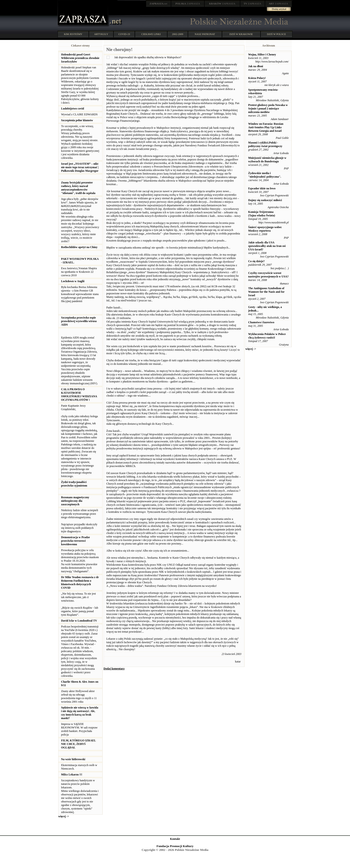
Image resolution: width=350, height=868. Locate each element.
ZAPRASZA (188, 4)
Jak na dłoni (256, 66)
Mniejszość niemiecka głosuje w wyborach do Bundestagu (267, 160)
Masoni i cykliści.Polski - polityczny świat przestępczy (265, 144)
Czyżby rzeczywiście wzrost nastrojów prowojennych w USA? (268, 275)
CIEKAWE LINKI (151, 34)
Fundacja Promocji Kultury (175, 846)
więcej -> (64, 816)
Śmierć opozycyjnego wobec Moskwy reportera (265, 229)
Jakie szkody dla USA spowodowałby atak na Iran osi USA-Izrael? (267, 246)
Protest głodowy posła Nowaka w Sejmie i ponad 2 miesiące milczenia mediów (268, 109)
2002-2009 (178, 34)
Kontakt (175, 839)
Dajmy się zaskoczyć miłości (265, 200)
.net (159, 4)
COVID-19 (124, 34)
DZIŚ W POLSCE (276, 34)
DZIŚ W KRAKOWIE (241, 34)
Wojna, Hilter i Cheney (262, 54)
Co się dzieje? (257, 261)
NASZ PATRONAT (205, 34)
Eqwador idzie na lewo (262, 188)
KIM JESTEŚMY (73, 34)
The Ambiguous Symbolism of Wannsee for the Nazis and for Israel (266, 292)
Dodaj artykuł (279, 9)
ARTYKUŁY (101, 34)
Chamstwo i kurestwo (261, 322)
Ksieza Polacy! (257, 78)
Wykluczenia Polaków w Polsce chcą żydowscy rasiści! (267, 336)
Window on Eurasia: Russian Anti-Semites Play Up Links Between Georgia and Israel (266, 127)
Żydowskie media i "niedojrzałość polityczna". (265, 175)
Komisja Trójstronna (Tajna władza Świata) (262, 214)
